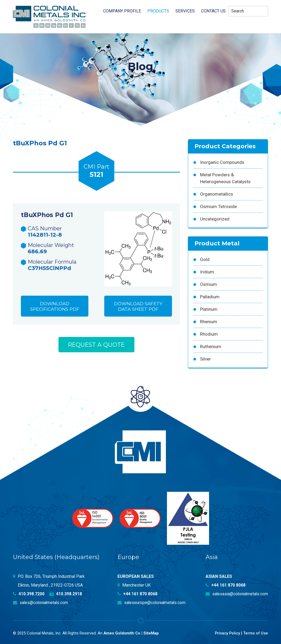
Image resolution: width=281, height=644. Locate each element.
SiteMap (152, 633)
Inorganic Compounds (222, 162)
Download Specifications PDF (55, 307)
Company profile (122, 11)
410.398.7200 (29, 594)
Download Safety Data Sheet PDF (138, 307)
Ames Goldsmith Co (122, 633)
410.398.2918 (66, 594)
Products (158, 11)
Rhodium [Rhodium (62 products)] (209, 334)
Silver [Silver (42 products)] (205, 359)
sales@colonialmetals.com (41, 603)
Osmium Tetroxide (218, 206)
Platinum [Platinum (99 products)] (209, 309)
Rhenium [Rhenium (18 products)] (209, 322)
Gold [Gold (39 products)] (205, 259)
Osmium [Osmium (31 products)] (209, 284)
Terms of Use (255, 633)
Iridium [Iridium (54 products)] (207, 272)
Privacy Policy (227, 633)
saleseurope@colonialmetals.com (152, 603)
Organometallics (217, 194)
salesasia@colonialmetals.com (236, 594)
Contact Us (213, 11)
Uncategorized (215, 219)
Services (185, 11)
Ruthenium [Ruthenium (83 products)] (211, 346)
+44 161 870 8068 (138, 594)
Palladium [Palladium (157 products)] (210, 297)
